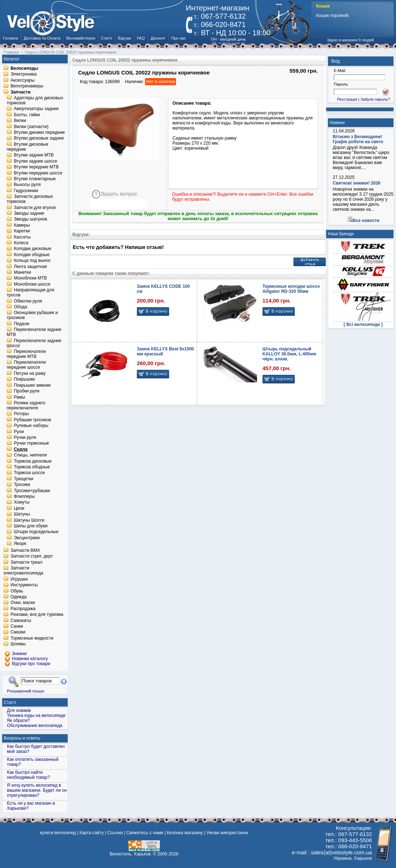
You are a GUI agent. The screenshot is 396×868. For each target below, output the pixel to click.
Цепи (19, 508)
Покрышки (24, 380)
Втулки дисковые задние (39, 138)
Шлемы (18, 644)
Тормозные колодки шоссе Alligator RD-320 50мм (291, 289)
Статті (106, 38)
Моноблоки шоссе (32, 284)
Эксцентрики (27, 538)
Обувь (17, 591)
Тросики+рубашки (32, 491)
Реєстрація (347, 99)
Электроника (24, 74)
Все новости (366, 221)
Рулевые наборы (31, 426)
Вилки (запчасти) (31, 127)
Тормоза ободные (32, 467)
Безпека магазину (185, 833)
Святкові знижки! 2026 (357, 183)
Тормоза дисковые (33, 461)
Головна (10, 38)
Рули (19, 432)
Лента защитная (30, 267)
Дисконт (158, 38)
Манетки (22, 272)
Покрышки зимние (32, 385)
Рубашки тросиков (32, 420)
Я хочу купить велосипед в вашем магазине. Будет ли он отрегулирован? (37, 790)
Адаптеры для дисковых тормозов (35, 100)
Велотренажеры (27, 86)
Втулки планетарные (35, 179)
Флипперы (24, 496)
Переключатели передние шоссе (26, 365)
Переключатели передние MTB (26, 354)
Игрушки (19, 579)
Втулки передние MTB (36, 167)
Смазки (18, 632)
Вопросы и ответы (22, 738)
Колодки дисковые (32, 249)
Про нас (179, 38)
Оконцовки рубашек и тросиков (32, 315)
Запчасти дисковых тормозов (30, 199)
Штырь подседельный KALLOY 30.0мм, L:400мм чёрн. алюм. (289, 354)
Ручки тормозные (31, 444)
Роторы (21, 414)
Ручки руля (25, 437)
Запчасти (21, 92)
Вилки (20, 121)
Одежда (19, 597)
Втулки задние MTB (34, 155)
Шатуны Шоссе (29, 520)
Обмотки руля (28, 301)
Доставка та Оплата (42, 38)
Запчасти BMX (25, 550)
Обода (20, 307)
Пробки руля (26, 391)
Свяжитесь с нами (145, 833)
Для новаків (19, 710)
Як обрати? (18, 721)
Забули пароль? (375, 99)
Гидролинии (26, 191)
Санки (17, 626)
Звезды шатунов (30, 219)
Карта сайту (92, 833)
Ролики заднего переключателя (26, 405)
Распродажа (23, 609)
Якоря (20, 544)
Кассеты (22, 237)
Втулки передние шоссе (38, 173)
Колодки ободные (31, 255)
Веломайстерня (81, 38)
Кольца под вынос (32, 261)
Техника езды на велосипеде (36, 715)
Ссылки (115, 833)
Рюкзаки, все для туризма (37, 615)
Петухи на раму (30, 373)
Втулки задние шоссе (35, 161)
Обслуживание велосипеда (35, 726)
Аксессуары (22, 80)
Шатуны (22, 514)
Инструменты (24, 585)
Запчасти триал (26, 562)
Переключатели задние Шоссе (34, 343)
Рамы (19, 397)
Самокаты (21, 621)
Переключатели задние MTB (34, 332)
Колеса (21, 243)
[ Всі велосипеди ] (363, 324)
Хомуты (22, 503)
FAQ (141, 38)
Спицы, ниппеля (30, 455)
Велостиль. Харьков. (131, 854)
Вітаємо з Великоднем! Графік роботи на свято (358, 139)
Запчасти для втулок (35, 208)
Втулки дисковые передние (27, 147)
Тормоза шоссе (29, 473)
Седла (21, 449)
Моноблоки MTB (30, 278)
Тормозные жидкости (32, 638)
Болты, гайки (27, 115)
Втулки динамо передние (39, 132)
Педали (21, 324)
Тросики (22, 485)
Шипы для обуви (31, 526)
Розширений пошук (26, 691)
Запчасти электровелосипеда (23, 571)
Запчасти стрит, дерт (32, 556)
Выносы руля (27, 185)
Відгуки (125, 38)
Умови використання (227, 833)
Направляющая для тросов (30, 293)
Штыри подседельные (36, 532)
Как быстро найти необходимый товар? (28, 775)
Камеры (22, 225)
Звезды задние (29, 213)
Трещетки (23, 479)
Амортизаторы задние (36, 109)
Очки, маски (23, 603)
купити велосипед (58, 833)
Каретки (22, 231)
